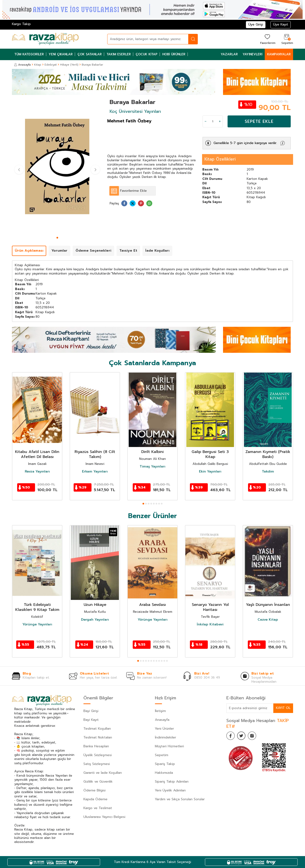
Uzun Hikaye (95, 605)
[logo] (45, 39)
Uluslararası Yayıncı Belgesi (104, 817)
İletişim (160, 711)
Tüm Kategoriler (29, 54)
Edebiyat (51, 65)
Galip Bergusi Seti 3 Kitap (210, 454)
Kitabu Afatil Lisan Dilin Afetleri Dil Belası (37, 454)
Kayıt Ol (283, 708)
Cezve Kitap (268, 620)
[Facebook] (231, 736)
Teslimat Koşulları (97, 729)
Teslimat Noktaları (98, 737)
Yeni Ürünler (164, 729)
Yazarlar (229, 54)
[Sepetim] (287, 39)
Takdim (268, 472)
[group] (57, 166)
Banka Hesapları (96, 746)
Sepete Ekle (259, 121)
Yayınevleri (252, 54)
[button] (57, 238)
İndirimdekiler (165, 737)
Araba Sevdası (152, 605)
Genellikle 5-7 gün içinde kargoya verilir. (245, 143)
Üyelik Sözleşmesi (98, 755)
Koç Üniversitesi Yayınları (135, 111)
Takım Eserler (119, 54)
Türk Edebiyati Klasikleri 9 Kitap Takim (37, 607)
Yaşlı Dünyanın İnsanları (268, 605)
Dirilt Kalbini (152, 452)
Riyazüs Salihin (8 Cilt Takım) (95, 454)
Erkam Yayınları (95, 472)
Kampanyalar (279, 54)
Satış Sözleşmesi (97, 764)
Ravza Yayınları (37, 472)
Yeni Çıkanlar (61, 54)
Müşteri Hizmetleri (169, 746)
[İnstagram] (255, 736)
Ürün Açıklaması (29, 251)
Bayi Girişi (91, 711)
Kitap (38, 65)
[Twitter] (243, 736)
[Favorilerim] (267, 39)
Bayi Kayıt (91, 720)
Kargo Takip (21, 24)
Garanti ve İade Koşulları (103, 773)
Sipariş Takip (165, 764)
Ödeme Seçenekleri (93, 251)
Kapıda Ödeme (95, 799)
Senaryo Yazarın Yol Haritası (210, 607)
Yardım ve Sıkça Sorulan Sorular (180, 799)
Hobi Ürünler (174, 54)
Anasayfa (23, 65)
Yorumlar (59, 251)
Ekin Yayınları (210, 472)
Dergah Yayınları (95, 620)
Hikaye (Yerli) (69, 65)
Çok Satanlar (90, 54)
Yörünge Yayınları (37, 624)
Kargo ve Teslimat (98, 808)
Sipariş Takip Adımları (172, 782)
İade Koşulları (157, 251)
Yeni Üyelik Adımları (170, 790)
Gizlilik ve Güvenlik (98, 782)
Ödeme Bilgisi (94, 790)
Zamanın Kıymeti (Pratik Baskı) (268, 454)
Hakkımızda (164, 773)
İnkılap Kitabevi (210, 624)
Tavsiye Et (128, 251)
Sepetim (162, 755)
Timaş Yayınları (152, 467)
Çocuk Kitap (147, 54)
